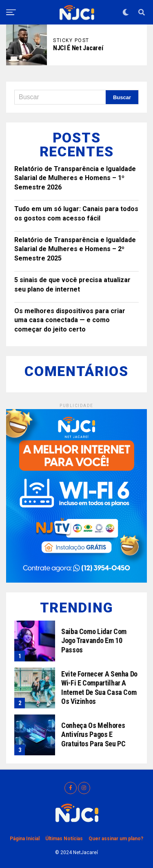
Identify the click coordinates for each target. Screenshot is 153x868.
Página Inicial (25, 839)
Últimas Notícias (64, 839)
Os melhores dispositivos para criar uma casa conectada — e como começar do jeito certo (70, 320)
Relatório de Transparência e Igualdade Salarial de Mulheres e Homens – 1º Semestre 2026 (75, 178)
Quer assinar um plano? (116, 839)
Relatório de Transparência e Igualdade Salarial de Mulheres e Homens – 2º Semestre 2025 (75, 249)
